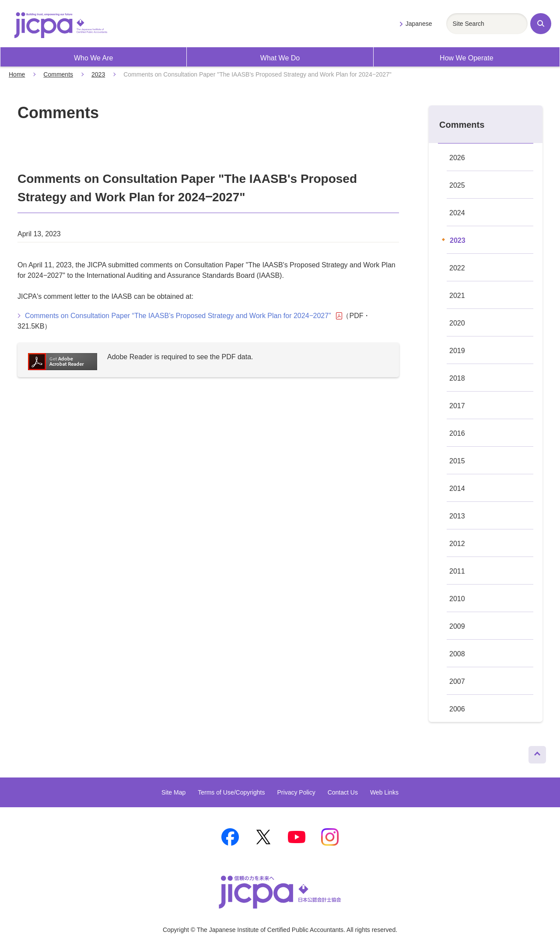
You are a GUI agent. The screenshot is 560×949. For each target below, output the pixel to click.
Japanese (419, 24)
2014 (457, 489)
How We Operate (466, 58)
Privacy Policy (296, 792)
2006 (457, 709)
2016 (457, 433)
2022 (457, 268)
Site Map (173, 792)
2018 (457, 378)
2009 (457, 626)
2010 (457, 599)
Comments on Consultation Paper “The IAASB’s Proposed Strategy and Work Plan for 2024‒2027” (184, 316)
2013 (457, 516)
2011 (457, 571)
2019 (457, 351)
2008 (457, 654)
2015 (457, 461)
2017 (457, 406)
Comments (58, 74)
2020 (457, 323)
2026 (457, 158)
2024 (457, 213)
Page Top (534, 753)
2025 (457, 185)
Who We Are (94, 58)
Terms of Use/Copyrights (231, 792)
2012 (457, 544)
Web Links (384, 792)
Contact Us (343, 792)
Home (17, 74)
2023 (98, 74)
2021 (457, 296)
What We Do (280, 58)
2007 (457, 681)
